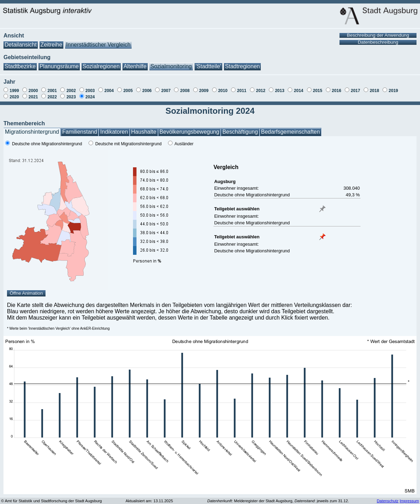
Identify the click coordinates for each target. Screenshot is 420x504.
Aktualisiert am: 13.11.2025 (149, 501)
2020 (14, 97)
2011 (242, 91)
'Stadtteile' (208, 66)
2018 (374, 91)
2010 (223, 91)
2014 (299, 91)
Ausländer (184, 144)
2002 (71, 91)
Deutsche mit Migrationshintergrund (128, 144)
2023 (71, 97)
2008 (185, 91)
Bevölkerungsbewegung (190, 132)
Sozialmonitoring (171, 66)
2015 (318, 91)
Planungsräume (59, 66)
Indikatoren (114, 132)
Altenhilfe (135, 66)
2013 (280, 91)
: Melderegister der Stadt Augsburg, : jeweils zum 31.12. (278, 501)
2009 (204, 91)
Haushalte (144, 132)
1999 (14, 91)
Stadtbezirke (20, 66)
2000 (33, 91)
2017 (355, 91)
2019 (394, 91)
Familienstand (80, 132)
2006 (147, 91)
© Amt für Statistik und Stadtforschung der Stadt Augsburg (51, 501)
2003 (90, 91)
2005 (128, 91)
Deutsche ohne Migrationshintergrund (47, 144)
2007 (166, 91)
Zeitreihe (51, 45)
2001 (52, 91)
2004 (109, 91)
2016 (337, 91)
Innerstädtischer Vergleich (98, 45)
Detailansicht (21, 45)
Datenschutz (387, 501)
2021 (33, 97)
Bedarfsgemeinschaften (290, 132)
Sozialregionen (101, 66)
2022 (52, 97)
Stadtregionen (243, 66)
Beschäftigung (240, 132)
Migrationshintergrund (32, 132)
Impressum (409, 501)
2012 (261, 91)
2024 (90, 97)
